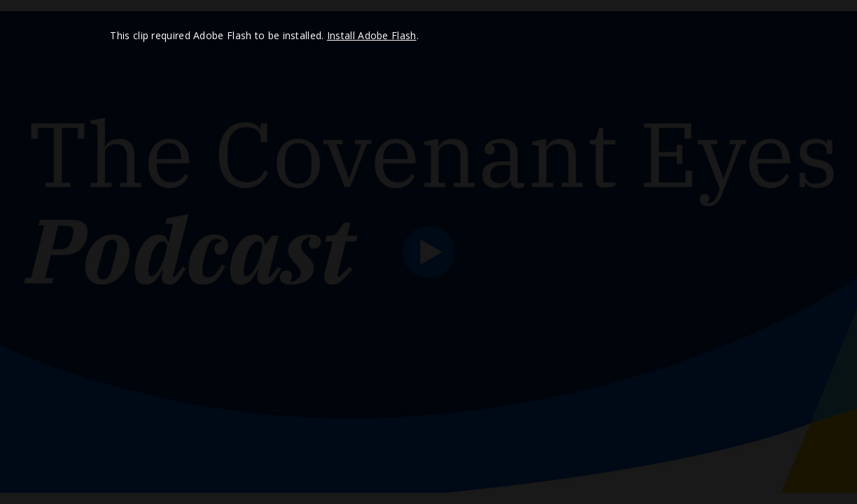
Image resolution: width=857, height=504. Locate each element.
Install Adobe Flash (372, 35)
